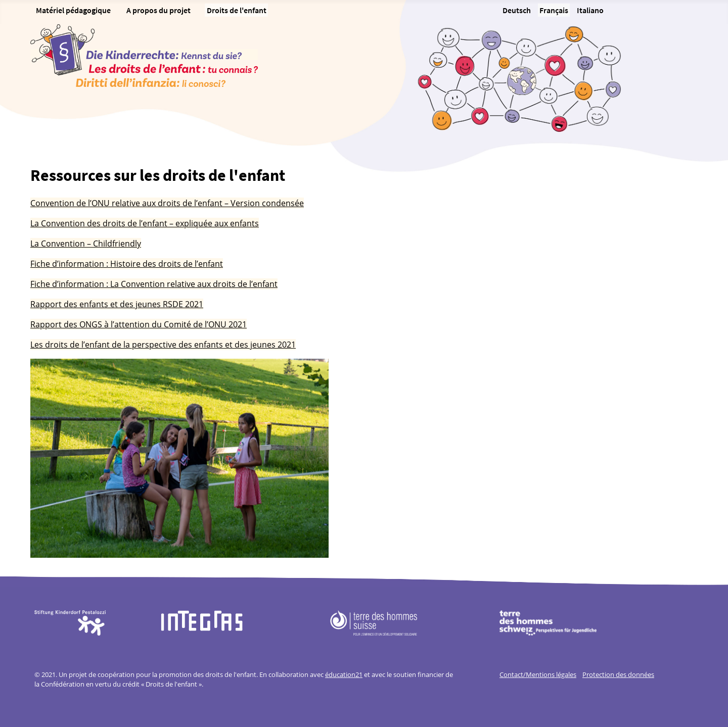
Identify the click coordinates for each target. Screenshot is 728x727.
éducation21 (344, 674)
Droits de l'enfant (237, 10)
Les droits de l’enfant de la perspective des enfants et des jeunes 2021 (163, 345)
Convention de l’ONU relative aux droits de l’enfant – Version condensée (167, 203)
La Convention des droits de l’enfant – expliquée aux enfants (145, 223)
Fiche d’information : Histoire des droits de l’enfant (127, 264)
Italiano (590, 10)
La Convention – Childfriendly (86, 244)
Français (554, 10)
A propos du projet (158, 10)
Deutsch (517, 10)
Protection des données (618, 674)
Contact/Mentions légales (538, 674)
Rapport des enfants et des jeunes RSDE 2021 (117, 304)
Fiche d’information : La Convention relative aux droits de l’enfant (154, 284)
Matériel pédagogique (73, 10)
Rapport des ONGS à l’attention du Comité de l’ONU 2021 (139, 324)
